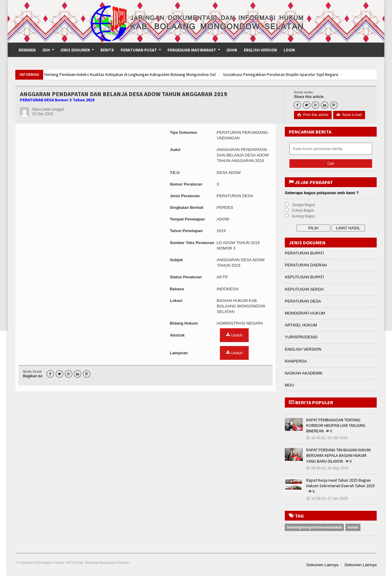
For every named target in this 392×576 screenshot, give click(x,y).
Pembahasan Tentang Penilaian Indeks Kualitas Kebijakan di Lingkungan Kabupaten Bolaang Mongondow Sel (117, 74)
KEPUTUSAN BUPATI (304, 277)
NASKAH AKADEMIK (304, 373)
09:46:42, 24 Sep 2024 (327, 468)
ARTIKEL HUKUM (301, 325)
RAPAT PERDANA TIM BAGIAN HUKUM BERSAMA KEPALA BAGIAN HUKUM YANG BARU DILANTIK (338, 455)
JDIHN (232, 50)
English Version (260, 50)
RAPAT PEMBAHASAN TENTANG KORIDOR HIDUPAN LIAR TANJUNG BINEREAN (336, 425)
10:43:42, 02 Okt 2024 (327, 438)
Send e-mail (349, 115)
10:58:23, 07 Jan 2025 (327, 499)
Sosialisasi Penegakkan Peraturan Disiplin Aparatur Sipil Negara (280, 74)
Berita (107, 50)
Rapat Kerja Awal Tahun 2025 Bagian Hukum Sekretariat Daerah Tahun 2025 (341, 483)
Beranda (27, 50)
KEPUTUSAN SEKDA (304, 289)
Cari (331, 164)
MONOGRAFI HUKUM (305, 313)
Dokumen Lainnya (322, 565)
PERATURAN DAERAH (306, 265)
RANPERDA (296, 361)
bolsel (353, 527)
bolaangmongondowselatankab (314, 527)
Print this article (313, 115)
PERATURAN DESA (303, 301)
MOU (289, 385)
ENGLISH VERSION (303, 349)
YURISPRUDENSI (301, 337)
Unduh (234, 335)
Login (289, 50)
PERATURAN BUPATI (304, 253)
